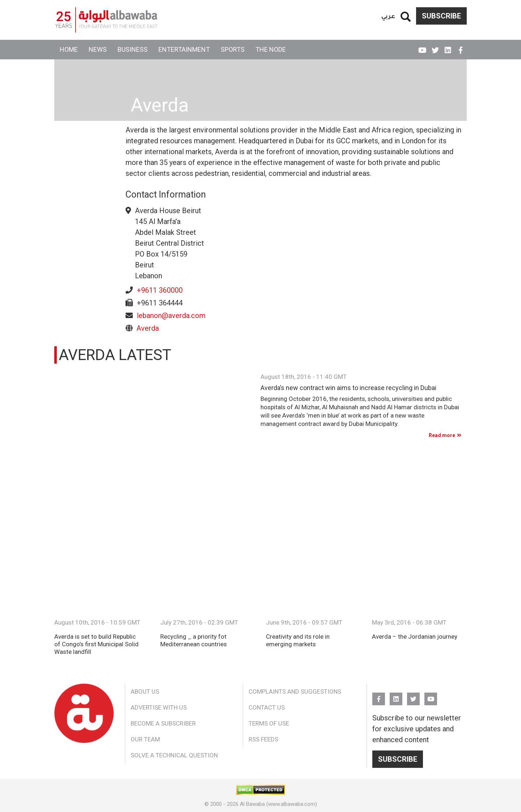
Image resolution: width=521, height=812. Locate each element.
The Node (271, 49)
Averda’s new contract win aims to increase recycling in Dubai (348, 388)
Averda (148, 328)
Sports (233, 49)
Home (69, 49)
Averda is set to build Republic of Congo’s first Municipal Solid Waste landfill (96, 644)
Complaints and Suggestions (295, 692)
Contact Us (267, 707)
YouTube (422, 47)
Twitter (435, 47)
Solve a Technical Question (174, 755)
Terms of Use (269, 723)
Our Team (145, 739)
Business (133, 49)
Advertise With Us (159, 707)
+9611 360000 (160, 290)
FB (460, 47)
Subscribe (441, 16)
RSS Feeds (263, 739)
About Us (145, 692)
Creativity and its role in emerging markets (298, 640)
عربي (388, 16)
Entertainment (184, 49)
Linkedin (448, 47)
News (98, 49)
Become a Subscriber (163, 723)
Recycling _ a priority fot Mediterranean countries (194, 640)
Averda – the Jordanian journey (415, 637)
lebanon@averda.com (171, 316)
